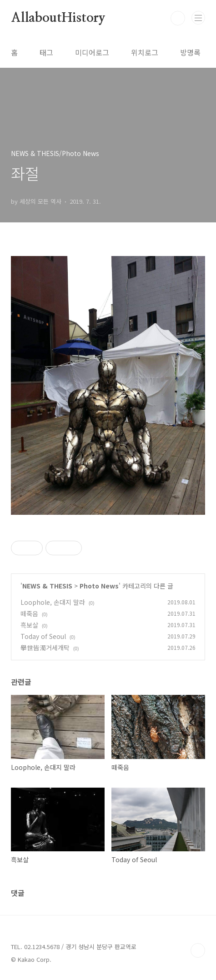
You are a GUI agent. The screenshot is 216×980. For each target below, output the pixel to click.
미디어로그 (92, 52)
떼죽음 (29, 613)
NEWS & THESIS (47, 586)
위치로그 (145, 52)
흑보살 (29, 625)
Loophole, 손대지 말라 (53, 602)
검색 (178, 18)
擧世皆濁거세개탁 (45, 648)
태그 (46, 52)
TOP (198, 950)
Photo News (99, 586)
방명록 (190, 52)
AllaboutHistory (58, 18)
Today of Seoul (43, 636)
